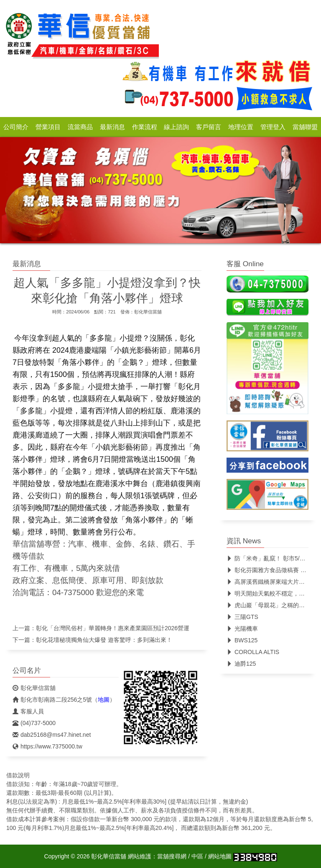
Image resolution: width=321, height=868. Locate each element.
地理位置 (241, 127)
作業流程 (145, 127)
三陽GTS (242, 617)
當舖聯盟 (305, 127)
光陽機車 (242, 629)
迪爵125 (241, 664)
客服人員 (28, 711)
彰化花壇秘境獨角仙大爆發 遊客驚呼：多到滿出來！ (104, 640)
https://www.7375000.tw (47, 746)
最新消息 (112, 127)
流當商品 (80, 127)
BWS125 (242, 640)
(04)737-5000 (34, 723)
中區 (197, 856)
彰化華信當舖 (148, 312)
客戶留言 (209, 127)
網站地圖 (220, 856)
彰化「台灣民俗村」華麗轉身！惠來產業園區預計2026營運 (113, 628)
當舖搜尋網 (172, 856)
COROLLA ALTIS (253, 652)
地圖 (104, 700)
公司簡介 (16, 127)
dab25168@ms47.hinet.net (52, 735)
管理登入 (273, 127)
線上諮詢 (176, 127)
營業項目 (48, 127)
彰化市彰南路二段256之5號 (52, 700)
